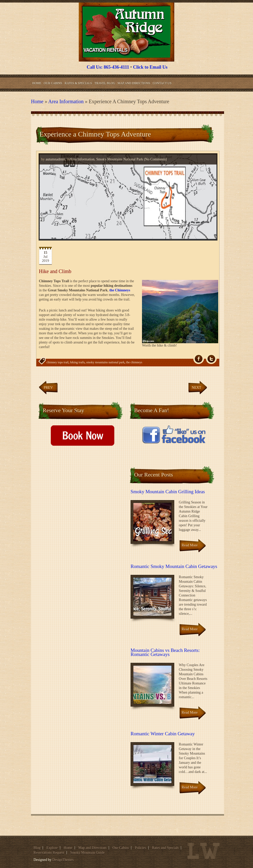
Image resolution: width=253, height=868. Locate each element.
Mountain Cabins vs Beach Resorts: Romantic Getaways (165, 652)
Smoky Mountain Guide (87, 853)
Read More (190, 545)
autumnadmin (56, 159)
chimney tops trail (58, 362)
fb (199, 359)
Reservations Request (49, 853)
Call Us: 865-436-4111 (108, 67)
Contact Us (162, 83)
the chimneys (134, 362)
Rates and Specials (165, 848)
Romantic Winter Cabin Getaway (163, 734)
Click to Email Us (150, 67)
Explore (52, 848)
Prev (48, 388)
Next (196, 388)
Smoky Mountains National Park (120, 159)
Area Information (66, 101)
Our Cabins (53, 83)
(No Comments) (155, 159)
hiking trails (77, 362)
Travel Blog (105, 83)
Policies (140, 848)
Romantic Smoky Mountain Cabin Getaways (174, 566)
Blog (37, 848)
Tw (211, 359)
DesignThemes (63, 860)
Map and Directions (134, 83)
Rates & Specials (78, 83)
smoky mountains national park (105, 362)
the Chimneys (120, 290)
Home (37, 83)
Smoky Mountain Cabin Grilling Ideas (168, 492)
